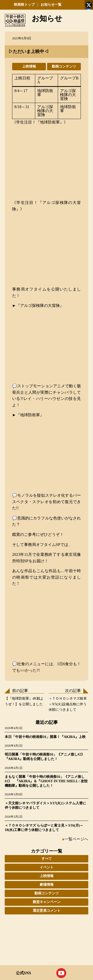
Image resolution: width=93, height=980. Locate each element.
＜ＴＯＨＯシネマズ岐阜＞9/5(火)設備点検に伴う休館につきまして (68, 704)
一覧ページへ (76, 839)
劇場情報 (47, 885)
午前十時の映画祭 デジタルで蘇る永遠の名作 (15, 20)
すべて (47, 859)
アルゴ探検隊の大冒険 (68, 95)
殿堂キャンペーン (47, 902)
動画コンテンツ (64, 66)
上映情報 (29, 66)
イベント (47, 867)
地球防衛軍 (45, 93)
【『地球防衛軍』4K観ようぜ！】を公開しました (24, 701)
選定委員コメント (47, 911)
